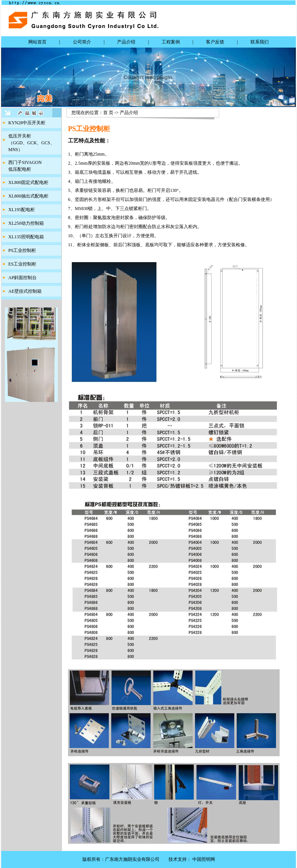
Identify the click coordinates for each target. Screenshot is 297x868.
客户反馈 (215, 42)
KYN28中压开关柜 (27, 123)
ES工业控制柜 (22, 264)
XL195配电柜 (22, 210)
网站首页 (37, 42)
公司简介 (82, 42)
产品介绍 (126, 42)
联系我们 (260, 42)
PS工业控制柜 (22, 250)
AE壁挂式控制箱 (25, 291)
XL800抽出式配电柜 (28, 196)
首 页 (108, 113)
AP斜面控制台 (22, 278)
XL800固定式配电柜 (28, 182)
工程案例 (171, 42)
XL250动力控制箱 (26, 223)
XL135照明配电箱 (26, 237)
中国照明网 (204, 859)
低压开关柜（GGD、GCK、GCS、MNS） (32, 143)
